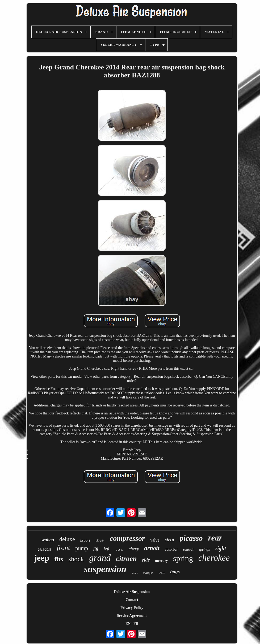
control (188, 549)
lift (96, 549)
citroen (127, 559)
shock (76, 559)
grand (100, 558)
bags (175, 572)
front (64, 548)
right (221, 549)
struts (135, 573)
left (107, 549)
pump (82, 548)
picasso (191, 538)
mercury (162, 561)
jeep (42, 558)
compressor (127, 538)
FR (136, 624)
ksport (85, 540)
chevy (134, 549)
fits (59, 559)
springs (204, 549)
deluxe (67, 539)
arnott (152, 548)
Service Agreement (132, 616)
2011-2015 (45, 550)
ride (146, 560)
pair (162, 572)
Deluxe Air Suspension (132, 592)
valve (155, 540)
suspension (105, 569)
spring (183, 558)
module (119, 550)
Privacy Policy (132, 608)
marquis (148, 573)
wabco (48, 540)
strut (170, 540)
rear (215, 538)
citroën (100, 541)
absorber (171, 549)
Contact (132, 600)
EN (128, 624)
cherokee (214, 558)
